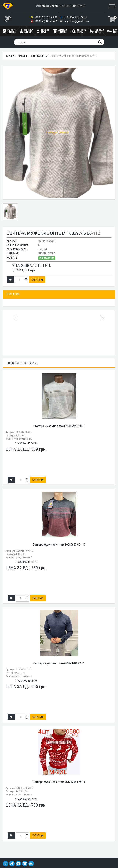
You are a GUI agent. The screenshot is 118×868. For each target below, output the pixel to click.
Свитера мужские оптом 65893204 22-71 (59, 663)
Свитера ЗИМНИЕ (40, 56)
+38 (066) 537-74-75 (75, 17)
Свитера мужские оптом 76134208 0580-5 (59, 782)
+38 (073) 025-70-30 (46, 17)
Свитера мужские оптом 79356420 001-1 (59, 426)
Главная (11, 56)
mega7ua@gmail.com (76, 21)
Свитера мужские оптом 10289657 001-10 (59, 545)
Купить (37, 280)
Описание (13, 294)
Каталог (23, 56)
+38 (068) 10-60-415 (46, 21)
